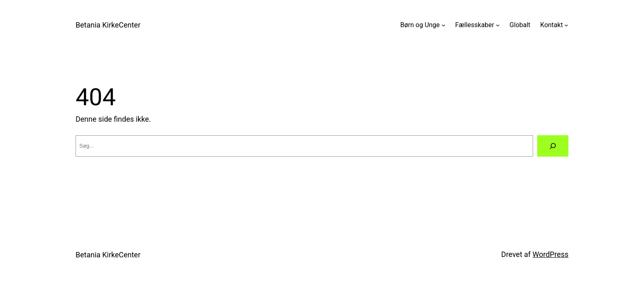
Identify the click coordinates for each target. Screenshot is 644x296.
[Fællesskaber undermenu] (498, 25)
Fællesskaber (475, 25)
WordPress (551, 254)
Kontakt (551, 25)
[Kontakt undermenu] (566, 25)
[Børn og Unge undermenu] (444, 25)
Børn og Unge (420, 25)
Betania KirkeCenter (108, 25)
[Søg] (553, 146)
